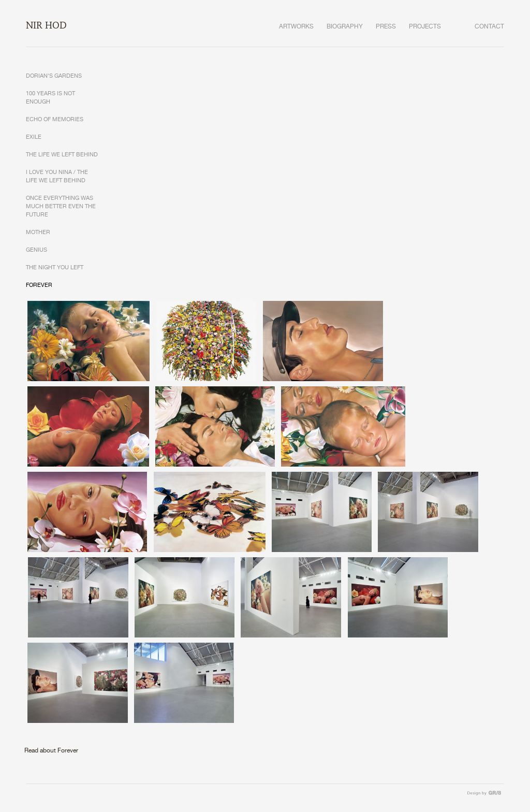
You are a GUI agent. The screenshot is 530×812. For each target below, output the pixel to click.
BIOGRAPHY (345, 27)
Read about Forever (51, 751)
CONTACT (489, 27)
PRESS (386, 27)
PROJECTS (425, 27)
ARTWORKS (296, 27)
